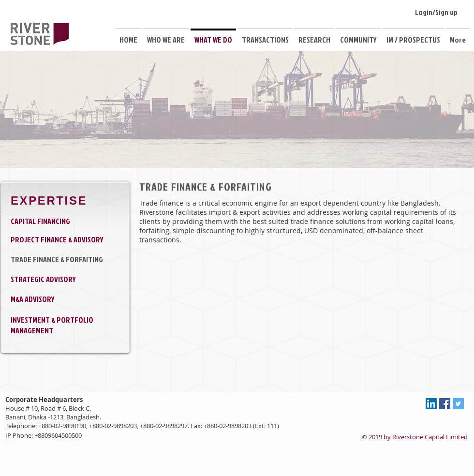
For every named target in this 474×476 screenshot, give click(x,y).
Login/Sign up (436, 12)
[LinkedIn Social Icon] (431, 404)
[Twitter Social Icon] (458, 404)
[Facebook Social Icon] (445, 404)
